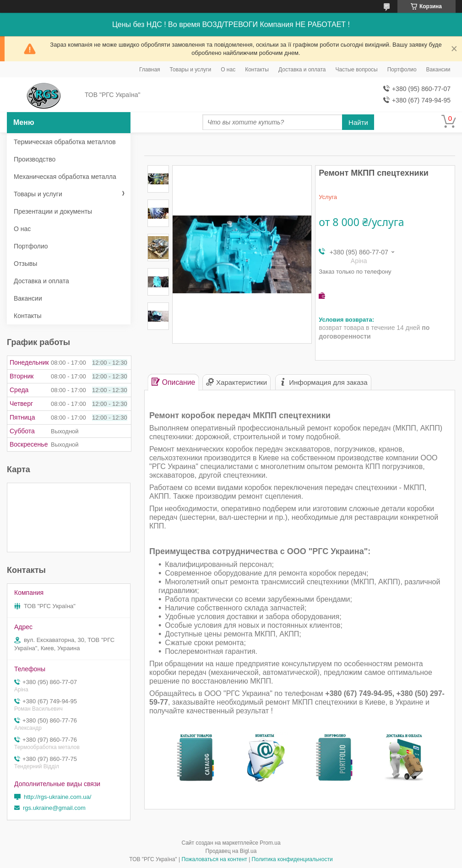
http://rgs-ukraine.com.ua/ (57, 797)
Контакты (257, 70)
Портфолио (402, 70)
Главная (150, 70)
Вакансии (438, 70)
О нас (228, 70)
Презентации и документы (53, 211)
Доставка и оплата (302, 70)
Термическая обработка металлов (65, 142)
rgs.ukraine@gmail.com (54, 808)
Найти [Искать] (358, 122)
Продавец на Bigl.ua (231, 851)
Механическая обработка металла (65, 177)
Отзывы (25, 264)
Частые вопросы (357, 70)
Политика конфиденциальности (292, 859)
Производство (35, 159)
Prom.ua (270, 843)
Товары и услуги (191, 70)
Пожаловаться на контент (214, 859)
